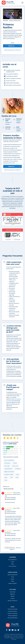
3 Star (4, 450)
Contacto (13, 598)
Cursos (13, 577)
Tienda (12, 581)
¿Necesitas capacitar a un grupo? (12, 50)
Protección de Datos (13, 611)
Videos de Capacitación (12, 575)
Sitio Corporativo (13, 566)
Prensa (12, 562)
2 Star (4, 452)
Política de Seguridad (12, 616)
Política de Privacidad (12, 609)
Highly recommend (9, 472)
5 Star (4, 447)
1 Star (4, 454)
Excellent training (9, 474)
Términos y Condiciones (12, 613)
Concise (15, 463)
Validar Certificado (12, 583)
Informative (7, 463)
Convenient (18, 469)
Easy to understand (9, 460)
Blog (12, 564)
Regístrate (12, 594)
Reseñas (12, 596)
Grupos (12, 579)
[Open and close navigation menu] (22, 3)
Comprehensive (8, 469)
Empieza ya (11, 46)
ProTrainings (7, 636)
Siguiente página (15, 549)
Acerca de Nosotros (12, 560)
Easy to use (15, 466)
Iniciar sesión (13, 592)
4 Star (4, 449)
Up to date (7, 466)
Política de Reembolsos (13, 618)
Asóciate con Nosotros (12, 601)
